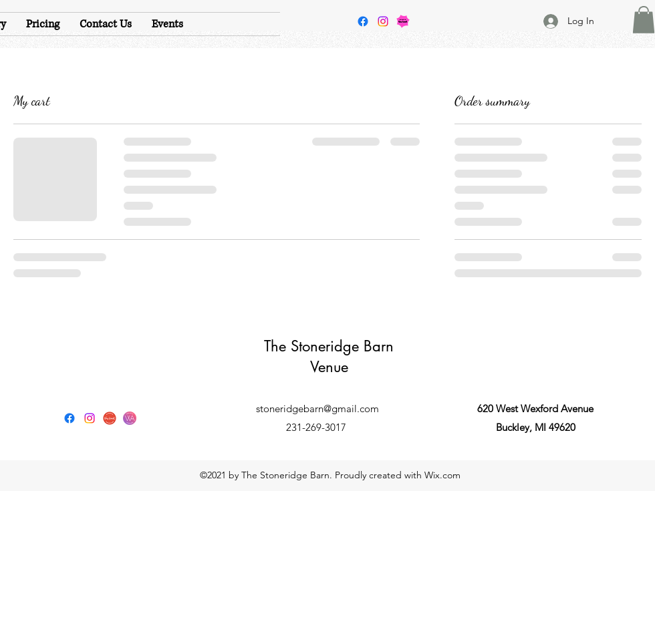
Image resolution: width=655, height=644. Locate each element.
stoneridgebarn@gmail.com (317, 409)
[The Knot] (110, 418)
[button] (644, 20)
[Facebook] (363, 21)
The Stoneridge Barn (329, 346)
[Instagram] (383, 21)
